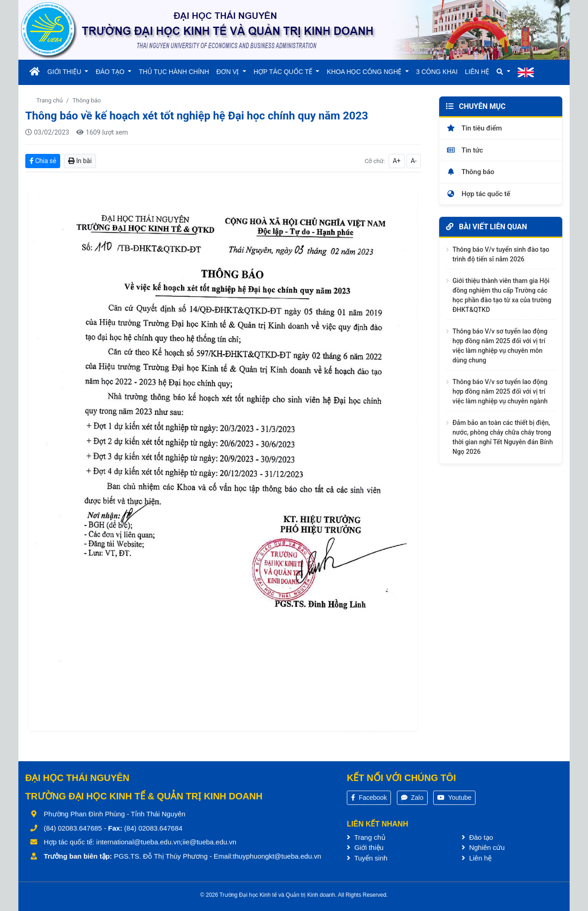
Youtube (455, 798)
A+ (397, 161)
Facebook (369, 798)
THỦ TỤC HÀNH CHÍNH (174, 72)
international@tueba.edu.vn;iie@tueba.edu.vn (167, 842)
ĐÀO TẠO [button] (111, 72)
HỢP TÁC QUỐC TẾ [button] (284, 72)
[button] (503, 72)
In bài (80, 161)
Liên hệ (477, 858)
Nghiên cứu (483, 847)
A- (414, 161)
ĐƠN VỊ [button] (229, 72)
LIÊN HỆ (477, 72)
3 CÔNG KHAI (437, 72)
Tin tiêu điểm (474, 128)
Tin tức (464, 150)
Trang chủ (49, 100)
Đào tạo (477, 837)
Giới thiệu (365, 847)
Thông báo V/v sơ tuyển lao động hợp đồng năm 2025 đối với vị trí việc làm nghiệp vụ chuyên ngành (500, 391)
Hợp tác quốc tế (478, 194)
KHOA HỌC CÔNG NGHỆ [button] (365, 72)
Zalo (412, 798)
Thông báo (87, 100)
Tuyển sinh (367, 858)
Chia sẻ (43, 161)
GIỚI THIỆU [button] (65, 72)
